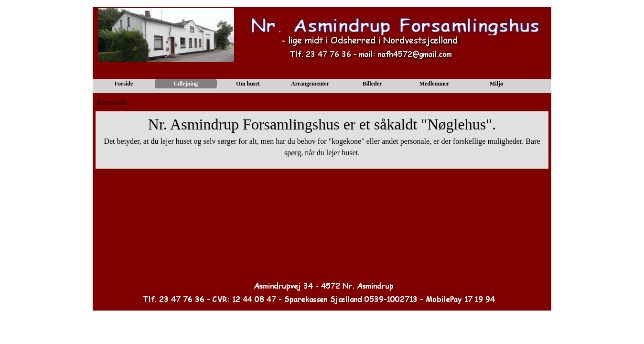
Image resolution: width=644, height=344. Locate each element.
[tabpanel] (322, 140)
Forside (124, 84)
